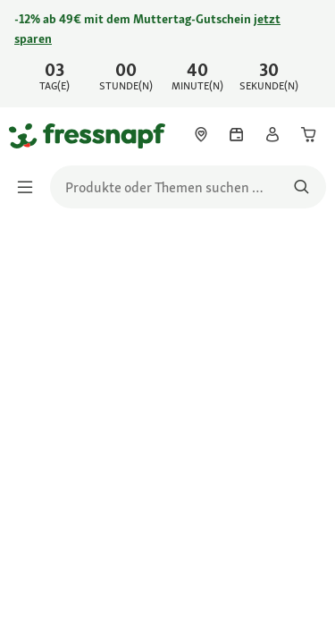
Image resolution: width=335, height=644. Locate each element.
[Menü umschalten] (30, 187)
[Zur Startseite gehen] (29, 135)
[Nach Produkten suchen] (301, 187)
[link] (167, 54)
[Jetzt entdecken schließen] (306, 41)
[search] (188, 187)
